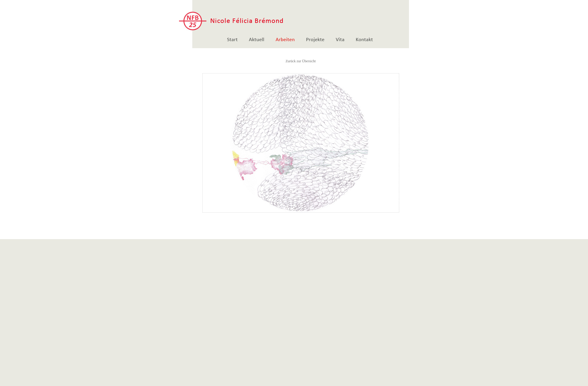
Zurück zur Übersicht (301, 61)
